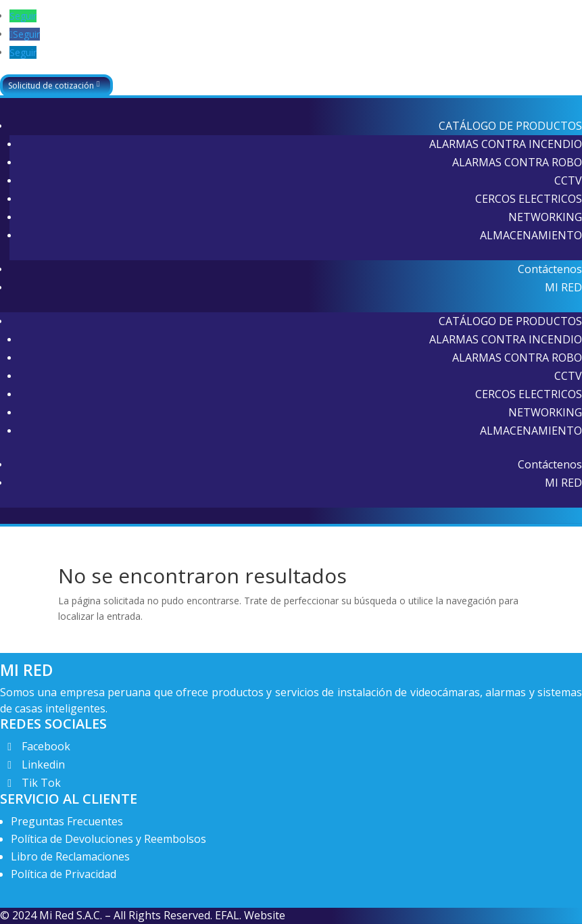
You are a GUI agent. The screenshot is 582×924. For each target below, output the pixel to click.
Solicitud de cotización (51, 86)
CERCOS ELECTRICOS (529, 199)
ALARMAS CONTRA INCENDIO (506, 144)
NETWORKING (545, 217)
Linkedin (43, 764)
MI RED (563, 287)
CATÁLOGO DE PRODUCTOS (510, 126)
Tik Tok (41, 783)
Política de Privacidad (64, 874)
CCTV (568, 180)
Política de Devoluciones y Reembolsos (108, 839)
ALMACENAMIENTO (531, 235)
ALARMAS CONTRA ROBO (517, 162)
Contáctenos (550, 269)
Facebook (46, 746)
